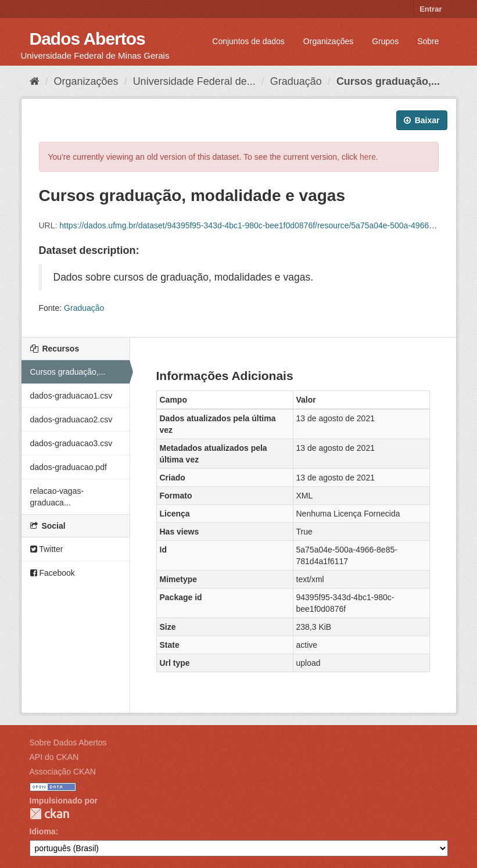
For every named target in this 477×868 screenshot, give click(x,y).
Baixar (422, 120)
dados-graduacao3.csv (71, 443)
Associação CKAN (63, 772)
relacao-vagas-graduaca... (57, 497)
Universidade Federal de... (194, 81)
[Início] (35, 81)
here (368, 157)
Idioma (43, 831)
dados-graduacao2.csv (71, 419)
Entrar (431, 9)
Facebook (53, 573)
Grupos (385, 41)
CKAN (49, 814)
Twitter (47, 549)
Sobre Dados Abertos (68, 743)
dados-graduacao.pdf (69, 467)
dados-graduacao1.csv (71, 396)
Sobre (428, 41)
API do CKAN (54, 757)
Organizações (328, 41)
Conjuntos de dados (248, 41)
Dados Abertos (87, 39)
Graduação (296, 81)
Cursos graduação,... (388, 81)
